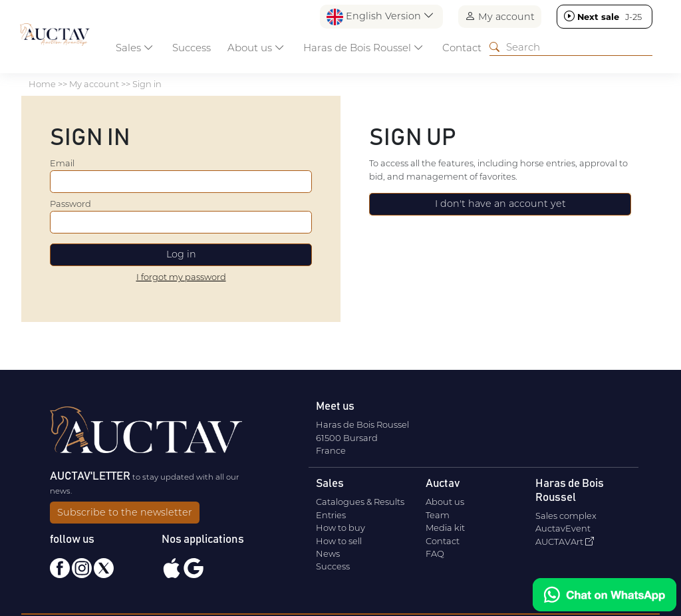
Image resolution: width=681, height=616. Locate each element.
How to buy (340, 528)
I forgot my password (181, 277)
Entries (331, 515)
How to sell (339, 541)
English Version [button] (380, 17)
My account (500, 16)
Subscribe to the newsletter (125, 512)
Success (192, 48)
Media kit (445, 528)
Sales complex (566, 516)
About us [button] (256, 48)
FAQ (435, 553)
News (328, 553)
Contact (462, 48)
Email (62, 163)
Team (438, 515)
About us (445, 502)
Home (42, 84)
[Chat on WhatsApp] (605, 595)
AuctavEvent (563, 528)
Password (70, 204)
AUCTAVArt (565, 541)
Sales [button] (135, 48)
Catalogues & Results (360, 502)
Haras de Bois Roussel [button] (363, 48)
